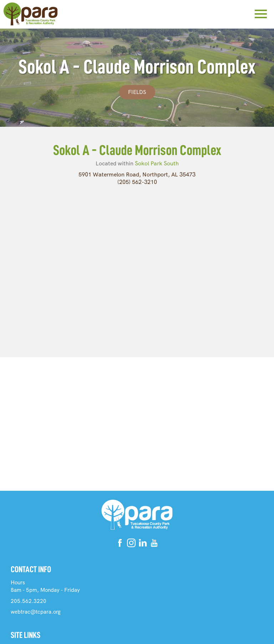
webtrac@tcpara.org (36, 612)
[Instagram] (131, 544)
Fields (137, 92)
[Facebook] (120, 544)
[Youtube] (154, 544)
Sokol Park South (157, 163)
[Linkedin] (143, 544)
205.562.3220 (29, 601)
